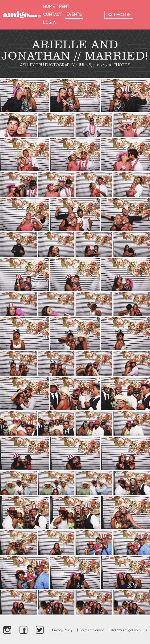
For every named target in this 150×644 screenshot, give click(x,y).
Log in (50, 22)
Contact (52, 14)
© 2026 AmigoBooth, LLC (130, 630)
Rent (64, 7)
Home (49, 7)
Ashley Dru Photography (47, 65)
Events (74, 14)
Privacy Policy (62, 630)
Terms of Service (92, 630)
